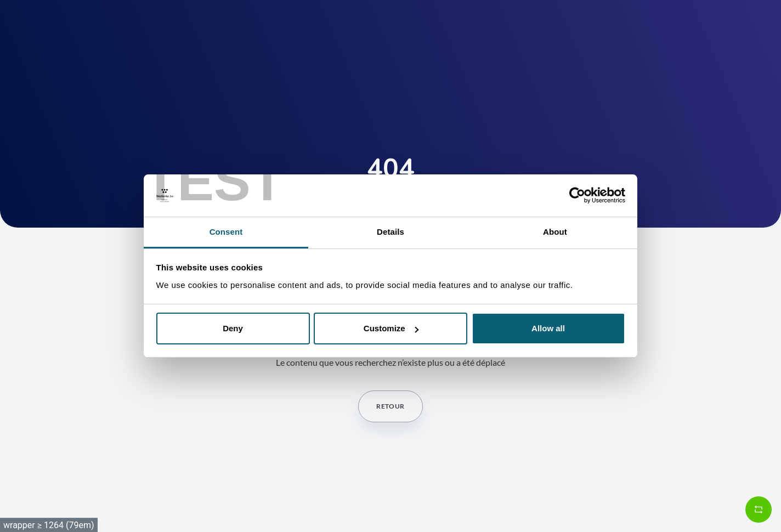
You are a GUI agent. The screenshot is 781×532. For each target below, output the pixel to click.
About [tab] (555, 232)
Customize (391, 328)
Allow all (548, 328)
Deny (233, 328)
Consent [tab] (226, 232)
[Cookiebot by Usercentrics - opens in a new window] (577, 196)
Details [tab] (390, 232)
